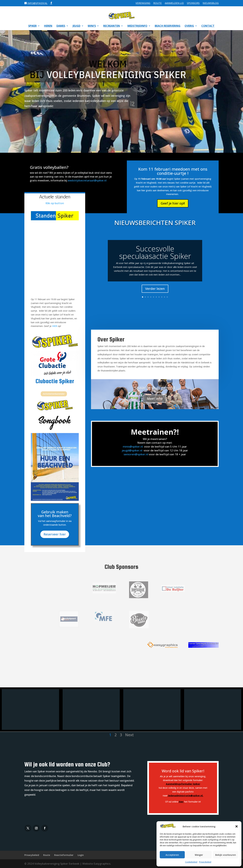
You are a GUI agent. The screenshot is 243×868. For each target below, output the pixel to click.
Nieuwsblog (211, 3)
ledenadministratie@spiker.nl (185, 796)
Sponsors (193, 3)
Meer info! (155, 399)
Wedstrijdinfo (137, 26)
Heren (48, 26)
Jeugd (76, 26)
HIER (55, 326)
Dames (61, 26)
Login (81, 855)
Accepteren (172, 855)
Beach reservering (168, 26)
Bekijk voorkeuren (226, 855)
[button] (237, 826)
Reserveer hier (55, 529)
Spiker (32, 26)
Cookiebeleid (191, 862)
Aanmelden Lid (174, 3)
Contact (208, 26)
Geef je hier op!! (173, 203)
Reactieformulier (64, 855)
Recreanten (112, 26)
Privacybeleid (205, 862)
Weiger (199, 855)
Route (157, 3)
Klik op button (55, 203)
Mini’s (92, 26)
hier (181, 802)
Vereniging (143, 3)
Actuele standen (55, 197)
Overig (189, 26)
